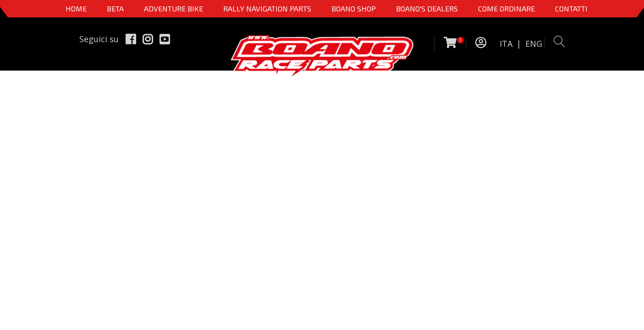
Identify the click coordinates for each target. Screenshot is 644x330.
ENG (534, 44)
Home (76, 8)
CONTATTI (571, 8)
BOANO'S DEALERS (427, 8)
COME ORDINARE (506, 8)
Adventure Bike (173, 8)
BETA (115, 8)
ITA (506, 44)
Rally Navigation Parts (267, 8)
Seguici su (99, 39)
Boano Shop (354, 8)
